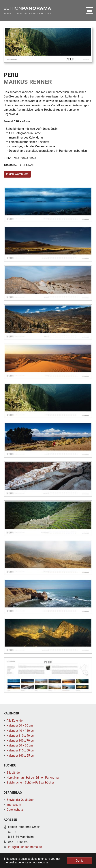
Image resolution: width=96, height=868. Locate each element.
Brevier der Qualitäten (20, 800)
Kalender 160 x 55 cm (21, 756)
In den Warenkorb (17, 174)
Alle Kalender (15, 721)
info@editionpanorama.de (25, 847)
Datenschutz (15, 810)
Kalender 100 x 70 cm (21, 741)
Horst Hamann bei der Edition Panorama (33, 778)
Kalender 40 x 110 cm (21, 731)
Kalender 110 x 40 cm (21, 736)
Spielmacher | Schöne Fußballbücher (30, 783)
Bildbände (13, 773)
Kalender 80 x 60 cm (20, 746)
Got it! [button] (80, 861)
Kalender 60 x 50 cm (20, 726)
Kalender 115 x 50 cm (21, 750)
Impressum (14, 805)
